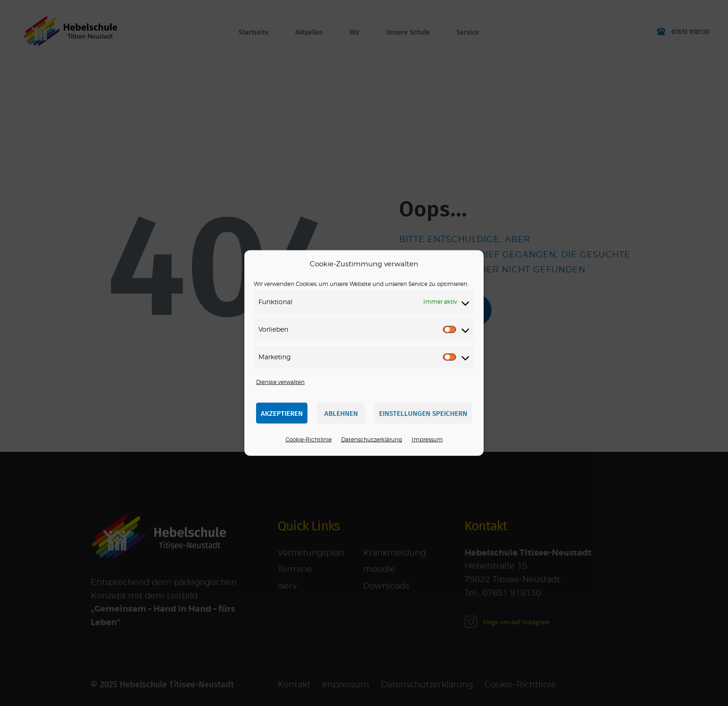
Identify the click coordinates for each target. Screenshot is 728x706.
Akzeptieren (282, 414)
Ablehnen (341, 414)
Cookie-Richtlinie (309, 439)
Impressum (427, 439)
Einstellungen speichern (423, 414)
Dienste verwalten (280, 382)
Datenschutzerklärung (372, 439)
